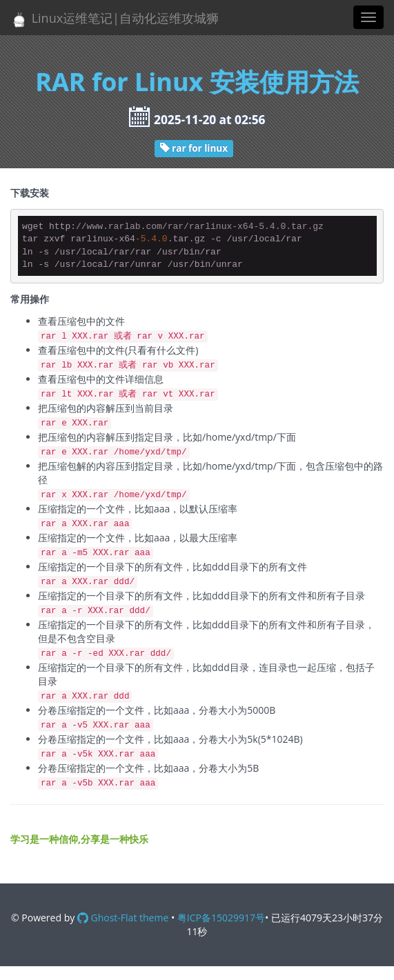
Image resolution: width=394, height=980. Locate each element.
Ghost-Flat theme (123, 918)
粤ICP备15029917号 (221, 918)
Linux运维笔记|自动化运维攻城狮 (115, 19)
